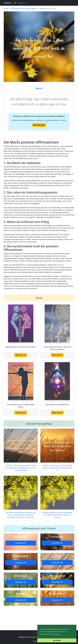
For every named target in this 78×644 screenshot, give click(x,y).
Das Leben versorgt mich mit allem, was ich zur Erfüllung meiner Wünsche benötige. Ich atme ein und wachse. (21, 515)
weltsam (8, 3)
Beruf (39, 88)
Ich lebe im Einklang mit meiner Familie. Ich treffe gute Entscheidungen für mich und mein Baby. (21, 468)
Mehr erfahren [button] (56, 634)
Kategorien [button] (22, 3)
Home (6, 9)
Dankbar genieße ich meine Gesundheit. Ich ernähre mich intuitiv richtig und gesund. (57, 515)
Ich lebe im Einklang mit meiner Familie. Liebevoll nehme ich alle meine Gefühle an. (57, 468)
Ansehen (21, 543)
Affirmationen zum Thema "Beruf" (24, 9)
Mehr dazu (21, 355)
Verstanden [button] (57, 640)
